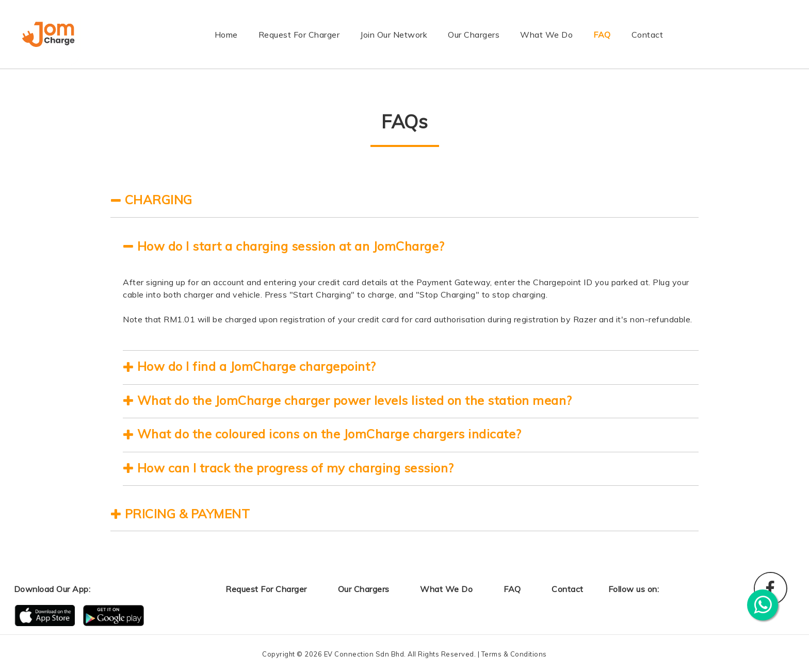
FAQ (602, 35)
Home (226, 34)
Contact (648, 35)
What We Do (546, 35)
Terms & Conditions (514, 654)
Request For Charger (299, 35)
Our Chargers (474, 35)
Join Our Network (394, 35)
